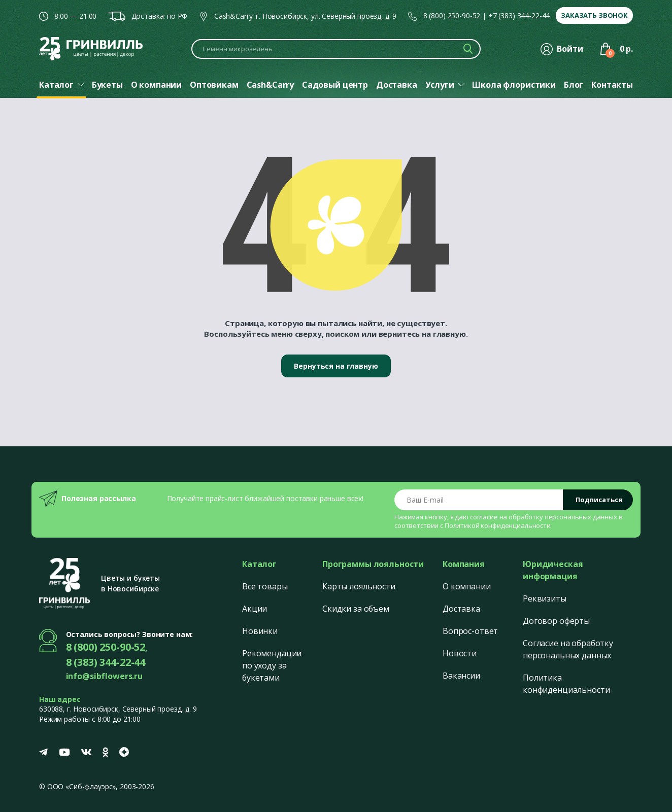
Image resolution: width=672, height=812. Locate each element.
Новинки (260, 631)
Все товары (265, 586)
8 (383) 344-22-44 (106, 662)
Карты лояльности (359, 586)
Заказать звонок (594, 15)
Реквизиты (545, 598)
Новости (460, 653)
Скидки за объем (356, 609)
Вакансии (461, 676)
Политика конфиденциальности (566, 684)
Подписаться (599, 500)
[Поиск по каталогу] (336, 49)
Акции (255, 609)
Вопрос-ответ (470, 631)
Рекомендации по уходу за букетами (272, 665)
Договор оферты (556, 621)
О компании (467, 586)
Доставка (461, 609)
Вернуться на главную (336, 366)
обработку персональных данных (563, 517)
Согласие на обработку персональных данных (568, 649)
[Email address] (479, 500)
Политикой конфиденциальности (498, 525)
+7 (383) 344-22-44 (519, 15)
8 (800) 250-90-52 (452, 15)
